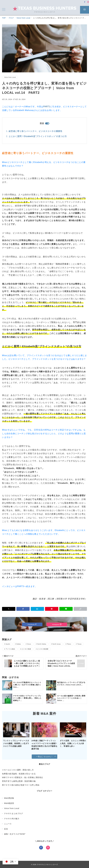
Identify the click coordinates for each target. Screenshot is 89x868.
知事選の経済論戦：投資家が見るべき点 (19, 774)
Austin (8, 644)
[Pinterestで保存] (52, 609)
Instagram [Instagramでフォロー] (57, 624)
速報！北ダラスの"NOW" (15, 834)
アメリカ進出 (10, 649)
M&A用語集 (9, 798)
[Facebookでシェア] (23, 609)
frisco (29, 644)
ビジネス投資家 (43, 649)
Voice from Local (10, 77)
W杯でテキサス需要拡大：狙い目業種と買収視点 (23, 777)
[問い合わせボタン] (85, 10)
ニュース (8, 824)
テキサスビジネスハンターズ (47, 864)
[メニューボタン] (4, 10)
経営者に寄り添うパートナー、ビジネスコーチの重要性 (36, 131)
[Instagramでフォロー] (88, 2)
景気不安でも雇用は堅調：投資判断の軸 (19, 781)
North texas (57, 644)
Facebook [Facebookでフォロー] (32, 624)
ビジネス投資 (26, 649)
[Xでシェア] (9, 609)
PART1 (47, 107)
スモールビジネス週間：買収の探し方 (18, 770)
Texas (79, 644)
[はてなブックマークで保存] (37, 609)
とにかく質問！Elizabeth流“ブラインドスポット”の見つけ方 (38, 136)
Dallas (19, 644)
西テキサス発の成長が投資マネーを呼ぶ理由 (21, 785)
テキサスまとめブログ (14, 813)
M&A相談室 (9, 803)
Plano (69, 644)
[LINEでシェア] (66, 609)
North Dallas (42, 644)
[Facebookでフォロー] (85, 2)
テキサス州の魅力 (12, 819)
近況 (6, 829)
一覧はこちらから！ (46, 757)
